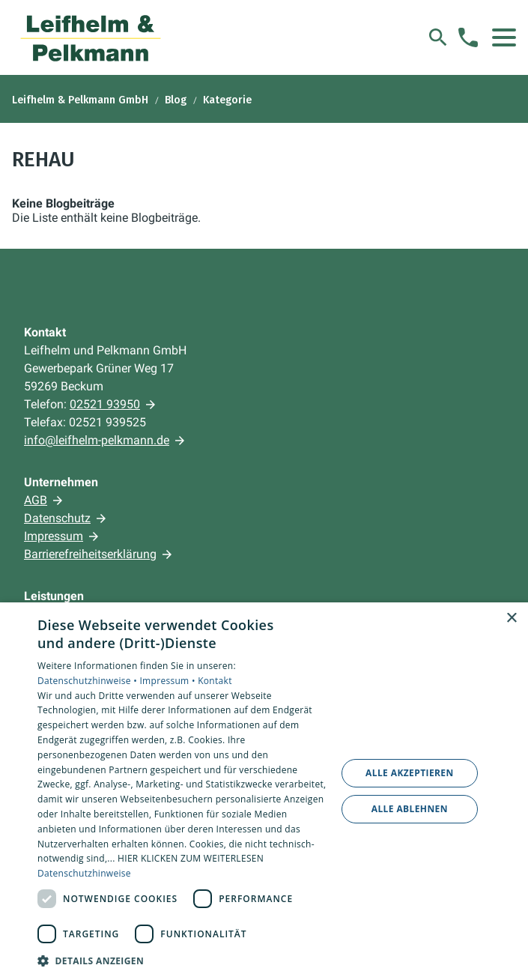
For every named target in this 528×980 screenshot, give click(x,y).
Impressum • (169, 681)
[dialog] (264, 791)
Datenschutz (57, 518)
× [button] (511, 618)
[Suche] (438, 37)
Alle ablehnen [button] (410, 809)
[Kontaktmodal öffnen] (468, 37)
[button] (504, 37)
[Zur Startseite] (91, 37)
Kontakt (215, 681)
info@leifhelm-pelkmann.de (97, 440)
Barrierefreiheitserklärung (90, 554)
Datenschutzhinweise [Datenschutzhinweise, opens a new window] (84, 873)
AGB (36, 500)
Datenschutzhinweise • (88, 681)
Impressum (54, 536)
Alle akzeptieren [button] (410, 773)
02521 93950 (105, 404)
